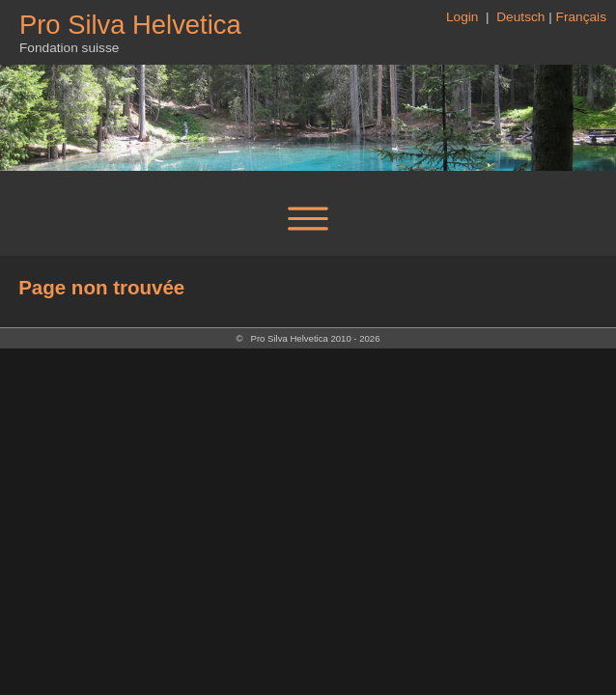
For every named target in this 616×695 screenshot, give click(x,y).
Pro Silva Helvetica (130, 25)
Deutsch (520, 17)
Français (581, 17)
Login (464, 17)
